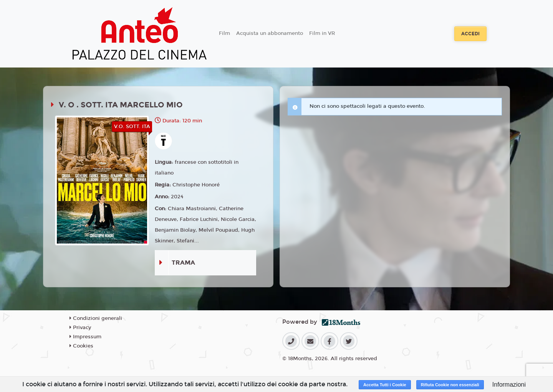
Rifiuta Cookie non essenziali (450, 385)
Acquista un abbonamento (270, 33)
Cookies (81, 346)
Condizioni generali (96, 318)
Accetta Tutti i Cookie (385, 385)
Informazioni (509, 385)
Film (224, 33)
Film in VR (322, 33)
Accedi (470, 34)
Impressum (85, 337)
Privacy (80, 328)
